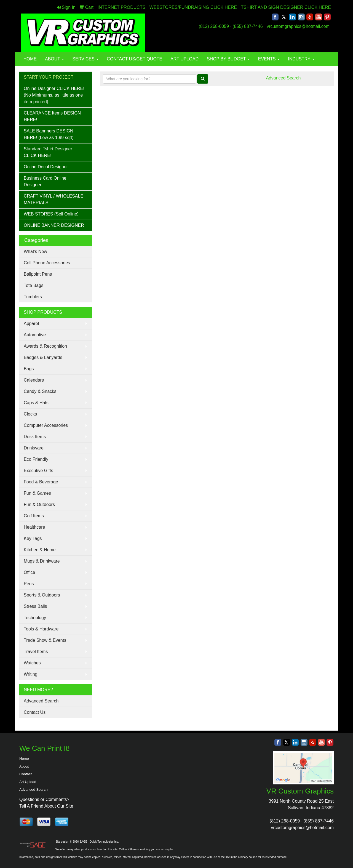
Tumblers (33, 297)
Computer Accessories (46, 425)
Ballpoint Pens (38, 274)
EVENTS (269, 59)
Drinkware (34, 448)
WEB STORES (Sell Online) (51, 214)
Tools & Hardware (41, 629)
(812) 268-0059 (214, 26)
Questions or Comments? (44, 799)
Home (24, 759)
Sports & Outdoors (42, 595)
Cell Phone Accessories (47, 263)
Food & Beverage (41, 482)
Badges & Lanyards (43, 357)
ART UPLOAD (184, 59)
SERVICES (85, 59)
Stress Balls (35, 606)
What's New (35, 251)
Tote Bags (34, 285)
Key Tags (33, 538)
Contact (26, 774)
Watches (32, 663)
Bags (29, 369)
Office (30, 572)
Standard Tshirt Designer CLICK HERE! (48, 152)
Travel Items (36, 652)
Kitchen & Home (40, 550)
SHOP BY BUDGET (228, 59)
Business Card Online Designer (45, 181)
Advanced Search (41, 701)
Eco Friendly (36, 459)
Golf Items (34, 516)
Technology (35, 618)
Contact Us (35, 712)
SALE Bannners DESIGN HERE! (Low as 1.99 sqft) (49, 134)
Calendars (34, 380)
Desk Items (35, 437)
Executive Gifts (38, 471)
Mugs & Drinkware (42, 561)
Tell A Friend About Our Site (46, 806)
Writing (31, 674)
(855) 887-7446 (248, 26)
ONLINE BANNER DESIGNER (54, 225)
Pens (29, 584)
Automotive (35, 335)
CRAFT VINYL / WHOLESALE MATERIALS (54, 199)
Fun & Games (37, 493)
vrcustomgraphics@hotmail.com (298, 26)
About (24, 766)
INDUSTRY (301, 59)
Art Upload (28, 782)
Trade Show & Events (45, 640)
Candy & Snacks (40, 391)
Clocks (30, 414)
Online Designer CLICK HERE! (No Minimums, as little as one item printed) (54, 95)
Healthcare (34, 527)
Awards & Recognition (45, 346)
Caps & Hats (36, 403)
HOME (30, 59)
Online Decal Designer (46, 167)
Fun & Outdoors (39, 504)
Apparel (31, 323)
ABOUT (54, 59)
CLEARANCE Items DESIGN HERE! (52, 116)
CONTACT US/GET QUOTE (134, 59)
